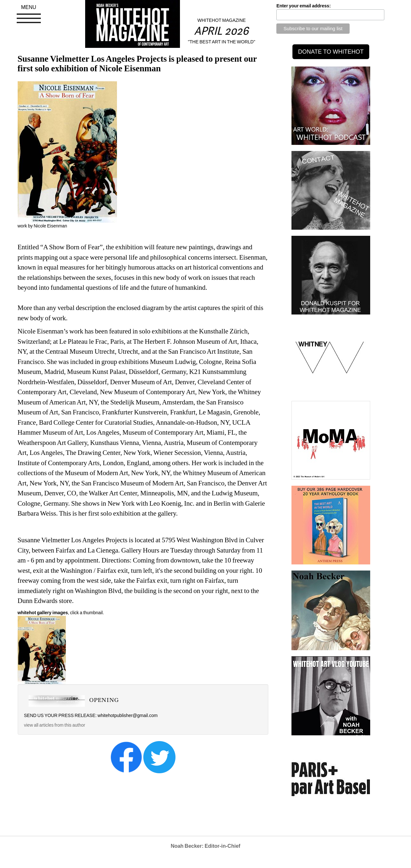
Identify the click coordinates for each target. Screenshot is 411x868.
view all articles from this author (55, 725)
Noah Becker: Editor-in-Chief (205, 846)
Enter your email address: (304, 6)
